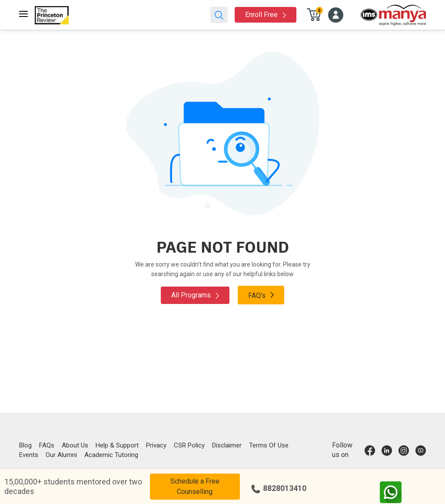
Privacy (156, 445)
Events (29, 455)
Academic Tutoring (111, 455)
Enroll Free (266, 15)
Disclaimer (227, 445)
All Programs (195, 295)
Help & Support (117, 445)
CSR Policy (189, 445)
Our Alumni (61, 455)
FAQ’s (261, 295)
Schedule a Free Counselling (195, 486)
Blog (25, 445)
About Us (75, 445)
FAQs (47, 445)
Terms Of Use (269, 445)
